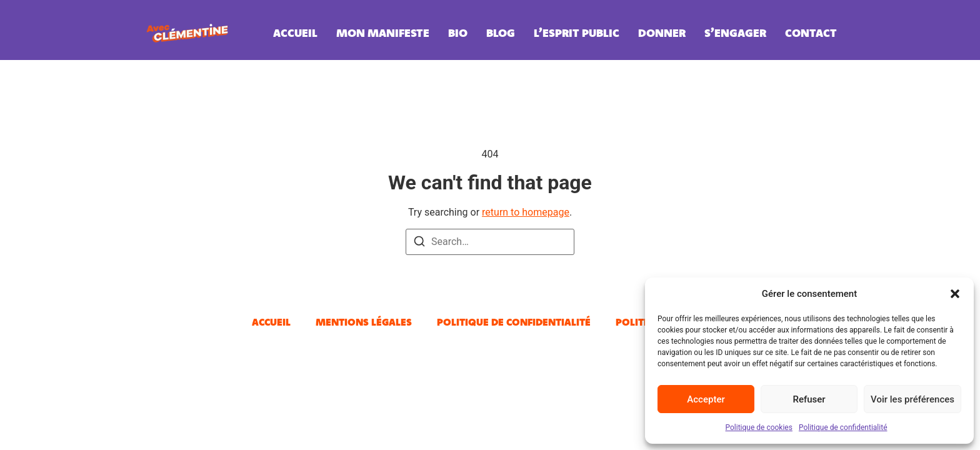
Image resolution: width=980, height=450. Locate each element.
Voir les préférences (912, 399)
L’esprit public (577, 33)
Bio (458, 33)
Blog (501, 33)
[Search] (419, 243)
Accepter (706, 399)
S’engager (735, 33)
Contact (811, 33)
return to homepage (526, 212)
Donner (662, 33)
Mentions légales (364, 322)
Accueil (295, 33)
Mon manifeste (383, 33)
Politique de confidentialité (843, 427)
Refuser (809, 399)
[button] (955, 294)
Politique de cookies (759, 427)
